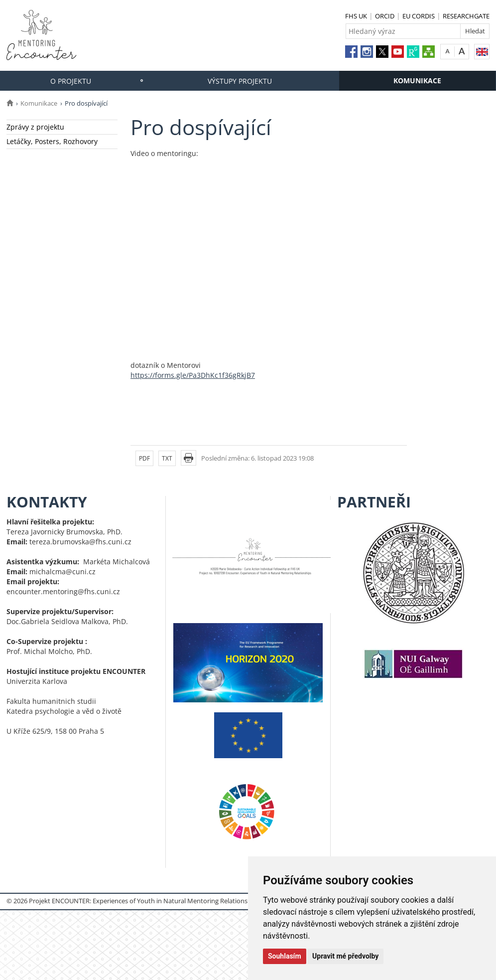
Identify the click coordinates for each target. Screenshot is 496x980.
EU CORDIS (419, 16)
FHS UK (356, 16)
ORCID (385, 16)
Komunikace (417, 81)
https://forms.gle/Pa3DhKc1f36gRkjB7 (193, 375)
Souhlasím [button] (285, 956)
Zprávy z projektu (35, 127)
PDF (144, 458)
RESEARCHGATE (466, 16)
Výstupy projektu (240, 81)
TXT (167, 458)
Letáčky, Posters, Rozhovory (52, 141)
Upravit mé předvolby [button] (345, 956)
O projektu (71, 81)
